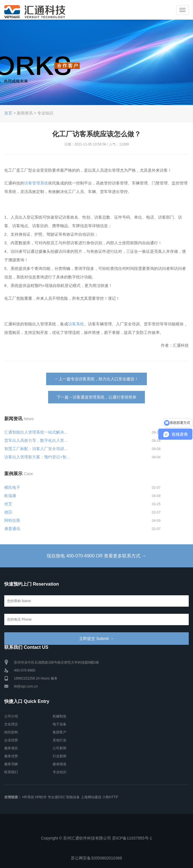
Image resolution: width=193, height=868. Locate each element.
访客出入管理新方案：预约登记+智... (37, 457)
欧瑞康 (10, 496)
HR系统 (28, 797)
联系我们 (11, 772)
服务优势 (11, 756)
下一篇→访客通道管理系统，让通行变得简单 (96, 397)
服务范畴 (11, 764)
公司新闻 (59, 748)
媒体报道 (59, 764)
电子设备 (59, 724)
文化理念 (11, 724)
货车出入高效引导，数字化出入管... (36, 440)
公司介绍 (11, 716)
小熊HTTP (110, 797)
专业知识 (59, 772)
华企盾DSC (57, 797)
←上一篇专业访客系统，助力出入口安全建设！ (96, 379)
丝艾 (8, 504)
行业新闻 (59, 756)
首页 (8, 113)
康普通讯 (12, 529)
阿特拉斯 (12, 520)
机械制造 (59, 716)
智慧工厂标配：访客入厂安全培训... (36, 449)
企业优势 (11, 740)
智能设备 (73, 797)
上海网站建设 (91, 797)
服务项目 (11, 748)
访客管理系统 (36, 183)
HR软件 (41, 797)
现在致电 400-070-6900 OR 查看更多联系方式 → (96, 556)
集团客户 (59, 732)
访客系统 (76, 324)
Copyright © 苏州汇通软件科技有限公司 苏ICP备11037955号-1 (96, 838)
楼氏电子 (12, 487)
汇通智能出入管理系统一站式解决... (36, 432)
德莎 (8, 512)
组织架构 (11, 732)
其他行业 (59, 740)
